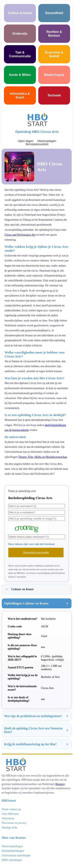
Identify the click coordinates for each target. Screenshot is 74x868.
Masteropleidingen (12, 846)
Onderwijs (20, 34)
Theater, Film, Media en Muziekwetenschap (43, 457)
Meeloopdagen (47, 141)
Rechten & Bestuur (54, 34)
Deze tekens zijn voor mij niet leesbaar (32, 544)
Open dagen (26, 141)
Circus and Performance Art (20, 235)
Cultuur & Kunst (20, 13)
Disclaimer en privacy (14, 823)
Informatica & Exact (20, 95)
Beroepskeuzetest (37, 144)
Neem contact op (11, 809)
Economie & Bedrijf (54, 54)
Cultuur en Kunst (19, 589)
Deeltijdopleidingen (13, 851)
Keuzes (60, 784)
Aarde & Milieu (20, 75)
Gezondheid (54, 13)
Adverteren (8, 818)
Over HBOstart (10, 814)
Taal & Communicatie (20, 54)
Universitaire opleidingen (16, 855)
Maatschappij (54, 75)
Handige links (9, 827)
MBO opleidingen (12, 860)
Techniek (54, 95)
